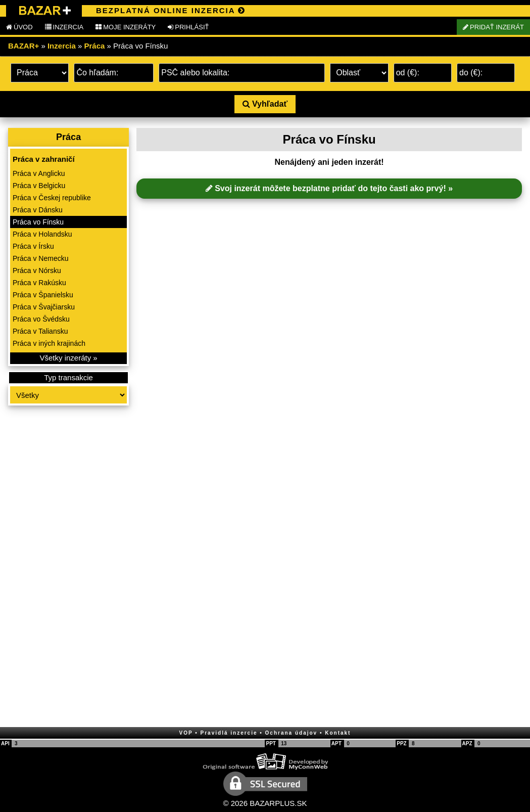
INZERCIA (64, 27)
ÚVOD (19, 27)
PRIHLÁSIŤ (188, 27)
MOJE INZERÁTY (126, 27)
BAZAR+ (23, 46)
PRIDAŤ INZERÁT (493, 27)
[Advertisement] (68, 567)
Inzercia (62, 46)
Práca (95, 46)
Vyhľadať (265, 104)
